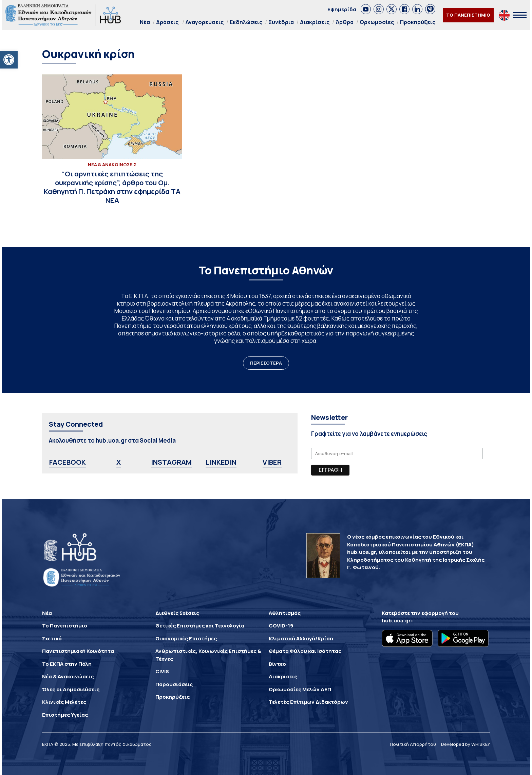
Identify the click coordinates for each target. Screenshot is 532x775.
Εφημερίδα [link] (342, 9)
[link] (9, 60)
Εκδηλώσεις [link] (246, 22)
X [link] (119, 462)
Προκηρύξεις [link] (418, 22)
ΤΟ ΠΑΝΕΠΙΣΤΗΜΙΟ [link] (468, 15)
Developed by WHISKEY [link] (465, 744)
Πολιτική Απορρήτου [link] (413, 744)
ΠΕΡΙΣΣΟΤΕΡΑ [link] (266, 363)
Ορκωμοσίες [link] (377, 22)
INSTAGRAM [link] (171, 462)
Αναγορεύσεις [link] (205, 22)
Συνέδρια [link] (281, 22)
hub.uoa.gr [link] (396, 621)
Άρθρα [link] (345, 22)
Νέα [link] (145, 22)
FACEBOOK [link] (68, 462)
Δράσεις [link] (167, 22)
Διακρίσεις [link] (315, 22)
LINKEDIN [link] (221, 462)
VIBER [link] (272, 462)
